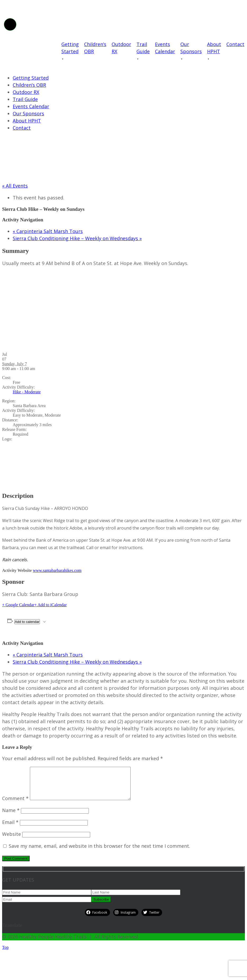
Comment (15, 805)
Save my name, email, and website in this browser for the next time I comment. (99, 852)
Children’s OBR (95, 48)
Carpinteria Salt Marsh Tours (48, 231)
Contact (235, 44)
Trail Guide (143, 48)
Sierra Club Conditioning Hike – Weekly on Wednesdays (77, 238)
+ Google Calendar (18, 605)
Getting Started (70, 48)
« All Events (15, 186)
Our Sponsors (191, 48)
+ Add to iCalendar (51, 605)
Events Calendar (165, 48)
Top (5, 954)
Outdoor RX (121, 48)
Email (10, 828)
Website (12, 840)
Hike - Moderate (27, 392)
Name (11, 817)
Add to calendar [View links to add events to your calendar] (27, 622)
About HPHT (214, 48)
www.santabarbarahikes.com (57, 570)
